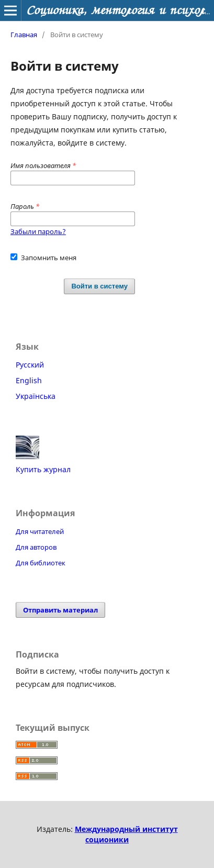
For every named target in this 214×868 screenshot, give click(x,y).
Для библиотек (41, 563)
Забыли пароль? (38, 231)
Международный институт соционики (126, 834)
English (29, 380)
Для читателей (40, 531)
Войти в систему (99, 286)
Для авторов (36, 547)
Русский (30, 365)
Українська (36, 396)
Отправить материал (60, 610)
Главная (24, 35)
